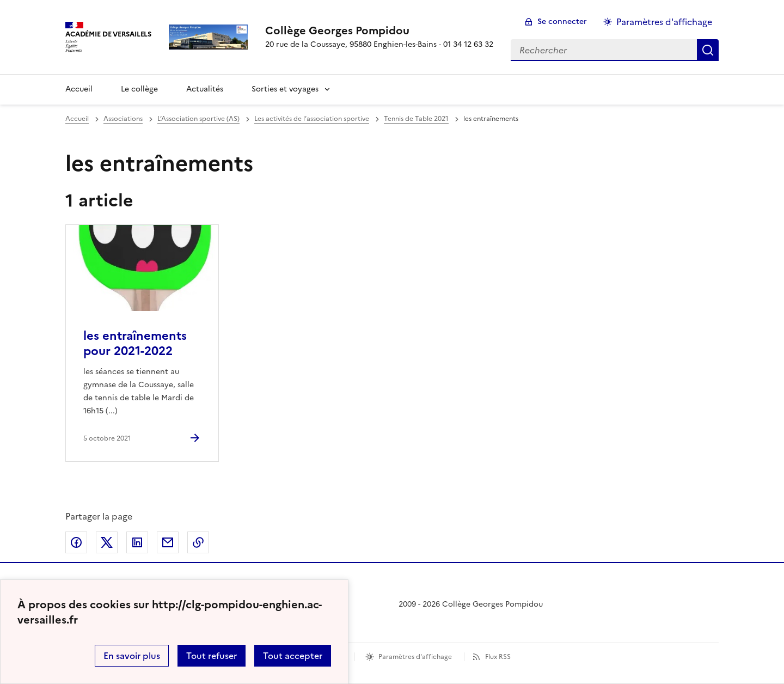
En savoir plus (132, 656)
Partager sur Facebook (76, 542)
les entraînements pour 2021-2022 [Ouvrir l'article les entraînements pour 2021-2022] (135, 343)
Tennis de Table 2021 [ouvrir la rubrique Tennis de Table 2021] (416, 119)
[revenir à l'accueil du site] (379, 30)
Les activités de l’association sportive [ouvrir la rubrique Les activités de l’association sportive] (312, 119)
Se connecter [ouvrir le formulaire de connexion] (562, 22)
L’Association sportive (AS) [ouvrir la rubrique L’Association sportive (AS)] (198, 119)
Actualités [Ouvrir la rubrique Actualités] (205, 89)
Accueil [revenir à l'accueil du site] (77, 119)
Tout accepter (293, 656)
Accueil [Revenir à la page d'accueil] (79, 89)
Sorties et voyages (285, 89)
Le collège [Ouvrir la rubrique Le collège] (139, 89)
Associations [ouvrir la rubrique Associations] (123, 119)
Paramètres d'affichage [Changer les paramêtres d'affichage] (664, 22)
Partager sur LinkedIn (137, 542)
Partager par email (168, 542)
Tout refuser (212, 656)
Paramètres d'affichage (415, 657)
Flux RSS (498, 657)
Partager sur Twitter (107, 542)
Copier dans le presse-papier (198, 542)
